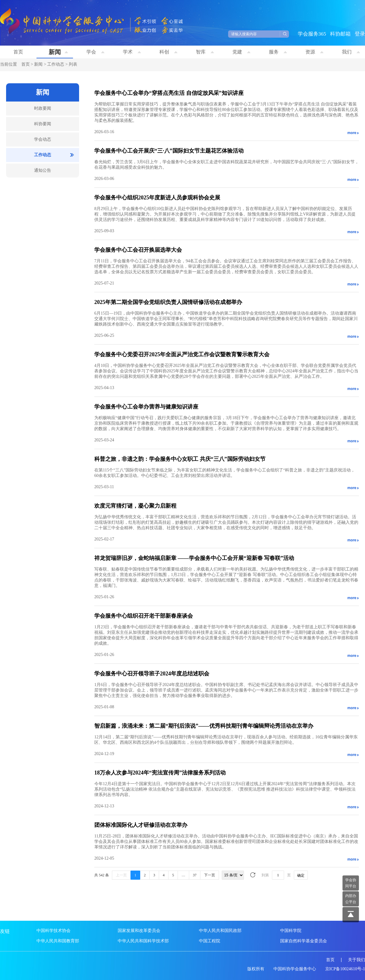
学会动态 (43, 139)
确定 (301, 875)
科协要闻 (43, 124)
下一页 (210, 875)
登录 (360, 34)
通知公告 (43, 170)
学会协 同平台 (351, 883)
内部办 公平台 (351, 899)
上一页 (121, 875)
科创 (169, 52)
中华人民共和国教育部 (58, 941)
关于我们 (356, 960)
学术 (132, 52)
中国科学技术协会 (54, 931)
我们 (351, 52)
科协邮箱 (340, 34)
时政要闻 (43, 108)
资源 (315, 52)
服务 (278, 52)
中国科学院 (291, 931)
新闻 (58, 52)
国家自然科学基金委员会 (304, 941)
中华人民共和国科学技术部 (143, 941)
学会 (96, 52)
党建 (242, 52)
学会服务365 (312, 34)
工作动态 (56, 64)
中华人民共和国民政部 (220, 931)
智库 (205, 52)
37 (195, 875)
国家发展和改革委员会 (139, 931)
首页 (18, 52)
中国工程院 (210, 941)
